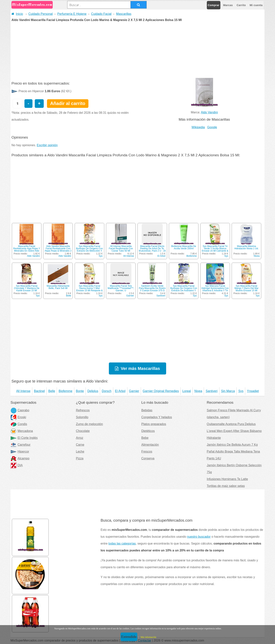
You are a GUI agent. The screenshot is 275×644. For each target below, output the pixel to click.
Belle (69, 296)
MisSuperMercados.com (32, 5)
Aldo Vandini (209, 112)
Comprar (214, 5)
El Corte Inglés (24, 438)
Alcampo (20, 458)
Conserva (148, 458)
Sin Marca (228, 391)
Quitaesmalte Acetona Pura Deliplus (231, 424)
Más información (148, 637)
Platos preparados (154, 424)
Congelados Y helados (157, 417)
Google (212, 127)
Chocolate (83, 431)
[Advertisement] (137, 50)
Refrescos (83, 410)
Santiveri (161, 296)
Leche (80, 452)
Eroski (18, 417)
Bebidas (147, 410)
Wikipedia (198, 127)
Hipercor (20, 452)
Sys (101, 256)
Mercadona (22, 431)
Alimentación (150, 445)
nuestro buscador (199, 537)
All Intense (129, 256)
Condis (19, 424)
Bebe (145, 438)
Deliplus (93, 391)
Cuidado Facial (101, 14)
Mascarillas (124, 14)
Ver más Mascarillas (140, 368)
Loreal (187, 391)
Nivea (257, 256)
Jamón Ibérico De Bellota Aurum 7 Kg (232, 445)
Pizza (80, 458)
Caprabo (20, 410)
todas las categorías (122, 544)
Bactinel (39, 391)
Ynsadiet (253, 391)
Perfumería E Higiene (72, 14)
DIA (17, 465)
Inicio (17, 14)
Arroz (80, 438)
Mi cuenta (256, 5)
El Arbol (161, 256)
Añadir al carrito (68, 103)
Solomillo (82, 417)
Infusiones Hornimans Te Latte (227, 479)
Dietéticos (148, 431)
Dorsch (107, 391)
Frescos (147, 452)
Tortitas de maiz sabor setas (226, 486)
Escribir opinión (47, 145)
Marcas (228, 5)
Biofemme (192, 256)
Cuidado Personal (41, 14)
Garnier (130, 296)
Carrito (241, 5)
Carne (80, 445)
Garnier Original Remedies (161, 391)
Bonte (80, 391)
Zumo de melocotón (89, 424)
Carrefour (21, 445)
